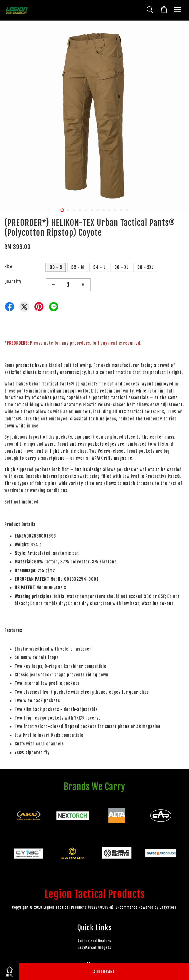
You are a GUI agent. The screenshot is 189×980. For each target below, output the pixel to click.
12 (127, 210)
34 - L (99, 267)
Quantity (13, 282)
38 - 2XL (145, 267)
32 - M (78, 267)
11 (121, 210)
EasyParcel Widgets (95, 948)
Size (8, 267)
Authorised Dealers (95, 941)
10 (115, 210)
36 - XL (121, 267)
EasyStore (168, 907)
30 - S (56, 267)
